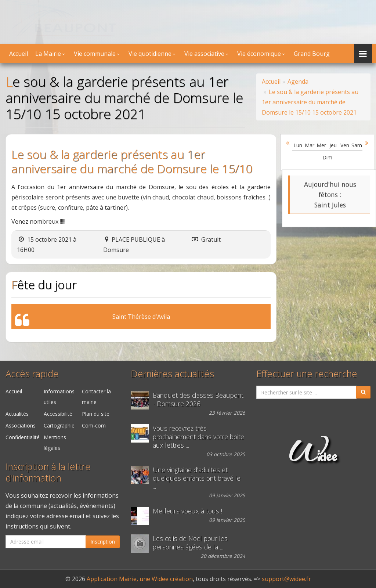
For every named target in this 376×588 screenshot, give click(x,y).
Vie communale (95, 54)
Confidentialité (23, 437)
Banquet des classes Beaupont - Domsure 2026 (198, 400)
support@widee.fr (286, 579)
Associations (21, 425)
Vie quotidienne (150, 54)
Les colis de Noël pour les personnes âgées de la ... (190, 543)
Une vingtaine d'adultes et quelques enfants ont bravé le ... (197, 478)
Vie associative (204, 54)
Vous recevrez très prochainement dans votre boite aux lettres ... (198, 437)
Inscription (103, 542)
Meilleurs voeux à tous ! (187, 511)
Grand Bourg (312, 54)
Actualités (17, 414)
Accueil (19, 54)
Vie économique (259, 54)
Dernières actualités (172, 374)
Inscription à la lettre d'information (48, 472)
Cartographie (59, 425)
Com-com (94, 425)
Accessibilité (58, 414)
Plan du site (96, 414)
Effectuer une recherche (307, 374)
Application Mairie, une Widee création (140, 579)
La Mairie (48, 54)
